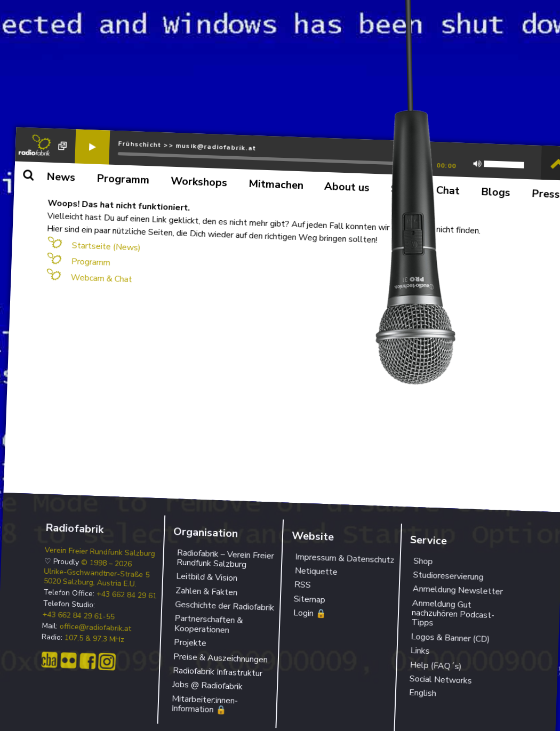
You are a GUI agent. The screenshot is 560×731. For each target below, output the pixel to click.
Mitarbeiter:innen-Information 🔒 (205, 704)
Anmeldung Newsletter (458, 590)
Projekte (190, 643)
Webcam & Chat (101, 278)
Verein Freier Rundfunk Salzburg (100, 552)
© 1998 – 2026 (107, 563)
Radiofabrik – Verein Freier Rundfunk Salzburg (225, 559)
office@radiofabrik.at (96, 628)
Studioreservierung (448, 576)
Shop (423, 561)
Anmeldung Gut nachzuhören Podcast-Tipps (453, 613)
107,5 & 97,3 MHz (95, 639)
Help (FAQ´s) (436, 665)
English (422, 693)
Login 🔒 (310, 613)
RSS (302, 585)
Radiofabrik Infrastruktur (218, 672)
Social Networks (441, 680)
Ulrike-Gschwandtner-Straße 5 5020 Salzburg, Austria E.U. (97, 577)
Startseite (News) (106, 246)
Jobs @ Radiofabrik (208, 686)
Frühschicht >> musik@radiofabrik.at (187, 146)
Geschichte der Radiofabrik (225, 606)
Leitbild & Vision (207, 577)
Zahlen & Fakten (207, 591)
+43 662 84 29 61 (127, 595)
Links (420, 651)
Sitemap (309, 599)
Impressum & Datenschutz (345, 558)
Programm (91, 262)
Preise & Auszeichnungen (221, 658)
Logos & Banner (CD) (450, 638)
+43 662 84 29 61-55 (79, 616)
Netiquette (316, 571)
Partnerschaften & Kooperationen (209, 624)
